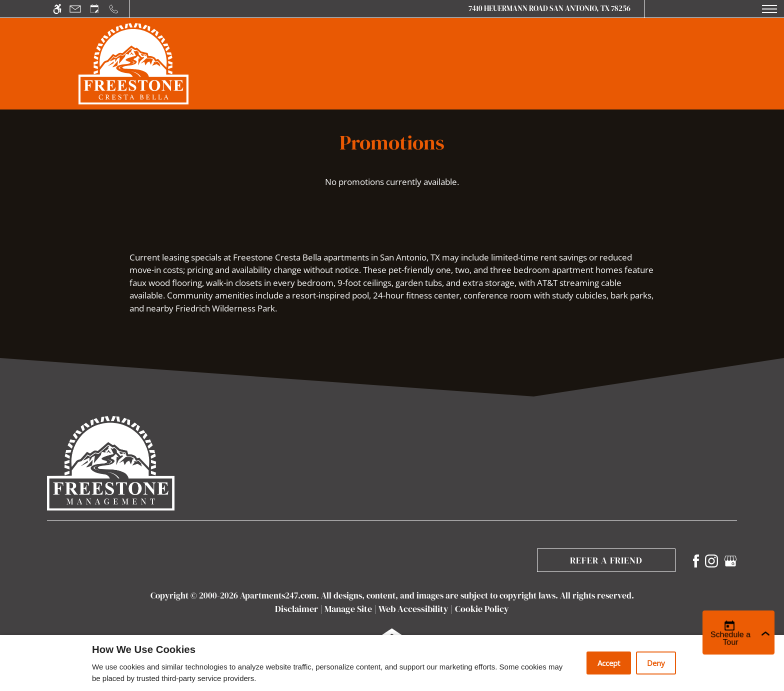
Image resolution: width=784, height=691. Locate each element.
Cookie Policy (482, 609)
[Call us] (114, 9)
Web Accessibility (413, 609)
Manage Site (348, 609)
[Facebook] (696, 560)
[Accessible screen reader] (57, 9)
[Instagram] (711, 560)
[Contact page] (75, 9)
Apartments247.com (278, 595)
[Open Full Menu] (769, 9)
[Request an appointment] (94, 9)
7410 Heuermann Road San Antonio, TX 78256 (549, 8)
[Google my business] (730, 560)
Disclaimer (296, 609)
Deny (656, 663)
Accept (609, 663)
